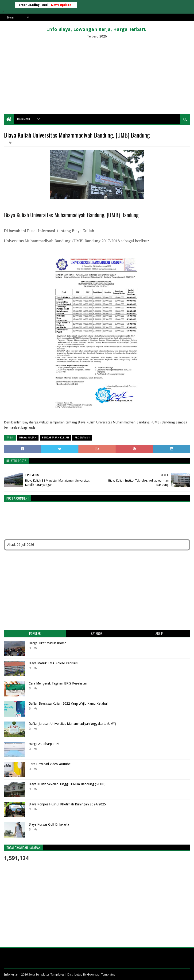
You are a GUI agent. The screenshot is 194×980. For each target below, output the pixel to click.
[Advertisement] (97, 76)
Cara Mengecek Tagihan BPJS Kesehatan (58, 683)
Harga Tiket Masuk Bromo (48, 643)
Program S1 (82, 438)
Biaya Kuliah (28, 438)
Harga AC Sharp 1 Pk (44, 744)
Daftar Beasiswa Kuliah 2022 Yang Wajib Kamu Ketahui (68, 703)
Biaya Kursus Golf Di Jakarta (49, 824)
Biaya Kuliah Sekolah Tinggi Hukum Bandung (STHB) (67, 784)
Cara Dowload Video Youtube (50, 764)
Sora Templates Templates (46, 974)
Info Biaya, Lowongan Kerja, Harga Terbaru (97, 29)
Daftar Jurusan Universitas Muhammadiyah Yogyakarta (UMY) (72, 724)
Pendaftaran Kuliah (55, 438)
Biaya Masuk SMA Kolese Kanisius (53, 663)
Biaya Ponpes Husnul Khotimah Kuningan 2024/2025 (67, 804)
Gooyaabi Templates (101, 974)
